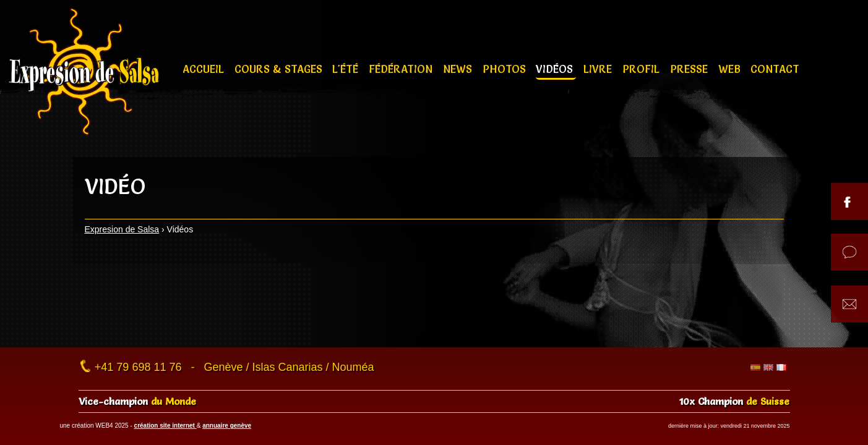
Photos (506, 69)
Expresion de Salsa (122, 229)
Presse (690, 69)
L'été (347, 69)
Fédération (402, 69)
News (459, 69)
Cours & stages (280, 69)
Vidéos (556, 69)
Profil (642, 69)
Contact (775, 69)
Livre (599, 69)
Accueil (205, 69)
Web (731, 69)
